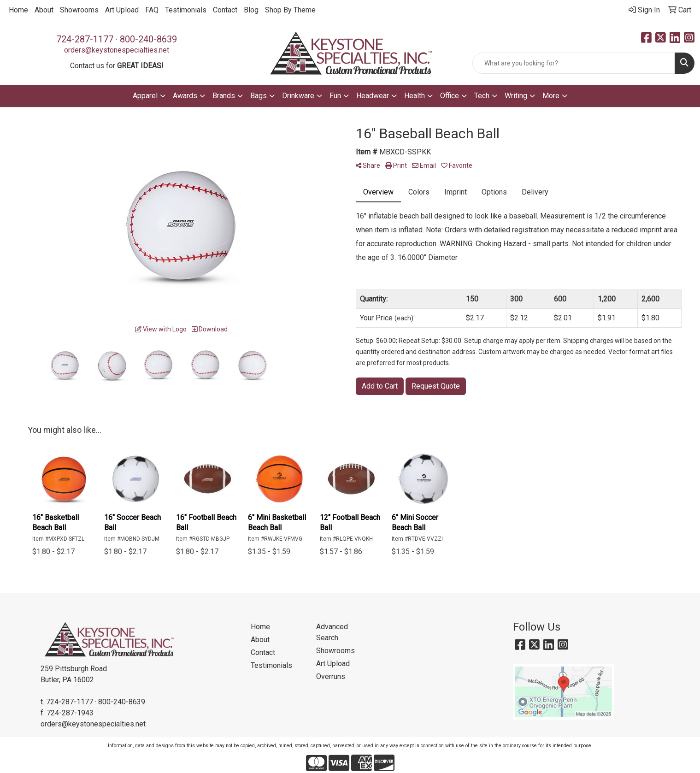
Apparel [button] (145, 96)
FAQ (152, 10)
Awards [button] (185, 96)
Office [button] (450, 96)
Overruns (331, 676)
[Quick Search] (574, 63)
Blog (251, 10)
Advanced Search (332, 632)
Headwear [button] (373, 96)
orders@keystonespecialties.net (117, 50)
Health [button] (415, 96)
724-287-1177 (85, 39)
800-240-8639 (148, 39)
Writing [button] (516, 96)
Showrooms (79, 10)
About (44, 10)
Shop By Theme (290, 10)
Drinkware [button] (298, 96)
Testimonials (186, 10)
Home (18, 10)
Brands (224, 96)
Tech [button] (482, 96)
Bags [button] (259, 96)
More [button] (551, 96)
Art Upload (122, 10)
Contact (225, 10)
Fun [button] (335, 96)
